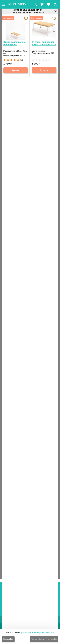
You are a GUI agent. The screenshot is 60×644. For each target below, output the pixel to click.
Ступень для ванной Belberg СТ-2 (15, 43)
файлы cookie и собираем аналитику (37, 632)
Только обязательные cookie (44, 639)
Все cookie (8, 639)
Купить (16, 70)
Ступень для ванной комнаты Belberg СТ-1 (44, 43)
